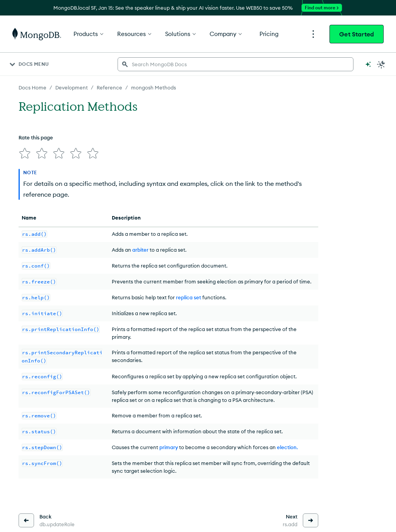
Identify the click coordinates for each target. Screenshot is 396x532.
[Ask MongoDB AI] (368, 64)
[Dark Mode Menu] (381, 64)
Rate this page (36, 137)
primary (169, 447)
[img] (25, 153)
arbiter (140, 250)
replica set (189, 297)
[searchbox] (236, 64)
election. (287, 447)
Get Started (357, 34)
